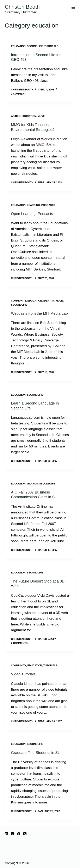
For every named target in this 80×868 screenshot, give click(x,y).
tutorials (51, 46)
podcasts (48, 205)
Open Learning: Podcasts (32, 214)
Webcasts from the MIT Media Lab (39, 313)
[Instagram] (13, 834)
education (18, 46)
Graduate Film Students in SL (35, 753)
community (19, 301)
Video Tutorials (23, 674)
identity (49, 301)
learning (33, 205)
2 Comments (19, 643)
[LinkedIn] (6, 834)
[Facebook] (19, 834)
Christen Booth (22, 7)
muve (41, 116)
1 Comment (18, 94)
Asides (16, 116)
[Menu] (73, 7)
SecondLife (35, 46)
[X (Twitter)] (25, 834)
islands (32, 484)
